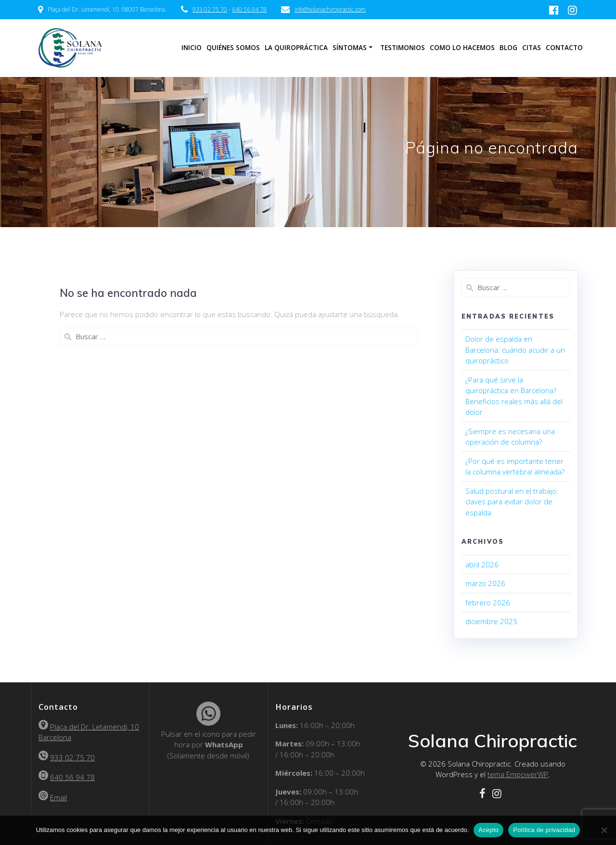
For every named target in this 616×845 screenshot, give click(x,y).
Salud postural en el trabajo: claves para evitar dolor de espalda (512, 502)
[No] (604, 830)
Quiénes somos (233, 48)
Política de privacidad (544, 830)
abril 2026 (482, 564)
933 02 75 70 (210, 9)
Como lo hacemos (462, 48)
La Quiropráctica (296, 48)
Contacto (564, 48)
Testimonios (403, 48)
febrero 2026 (488, 602)
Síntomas (350, 48)
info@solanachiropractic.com (330, 9)
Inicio (192, 48)
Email (58, 797)
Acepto (488, 830)
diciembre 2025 (491, 621)
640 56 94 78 (249, 9)
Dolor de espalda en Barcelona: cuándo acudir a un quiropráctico (515, 350)
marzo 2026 (485, 583)
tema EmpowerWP (518, 774)
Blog (508, 48)
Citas (532, 48)
